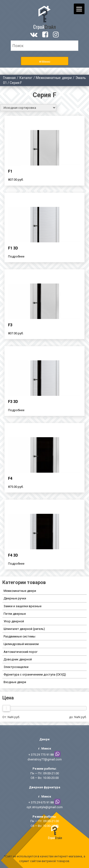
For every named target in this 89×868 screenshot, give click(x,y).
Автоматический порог (21, 652)
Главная (9, 78)
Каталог (26, 78)
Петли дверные (15, 614)
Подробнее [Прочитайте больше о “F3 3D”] (16, 410)
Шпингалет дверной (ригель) (24, 629)
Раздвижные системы (19, 636)
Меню (46, 62)
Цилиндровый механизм (21, 644)
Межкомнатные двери (54, 78)
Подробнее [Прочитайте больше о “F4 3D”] (16, 564)
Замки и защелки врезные (23, 606)
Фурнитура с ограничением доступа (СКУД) (35, 674)
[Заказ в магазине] (28, 108)
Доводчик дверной (18, 659)
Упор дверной (14, 621)
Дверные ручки (15, 598)
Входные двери (15, 682)
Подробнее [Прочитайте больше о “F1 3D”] (16, 256)
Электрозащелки (16, 667)
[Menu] (79, 9)
